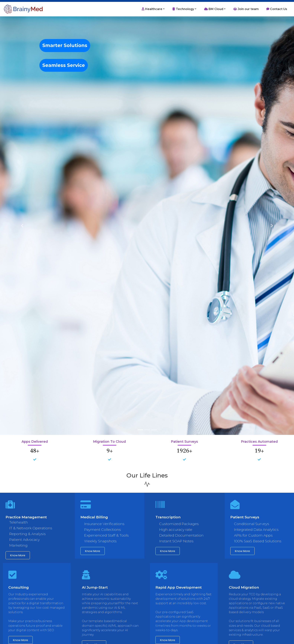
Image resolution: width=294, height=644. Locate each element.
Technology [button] (183, 9)
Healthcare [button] (152, 9)
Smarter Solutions (65, 45)
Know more (18, 555)
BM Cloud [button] (214, 9)
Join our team (246, 9)
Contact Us (277, 9)
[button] (22, 226)
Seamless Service (64, 65)
